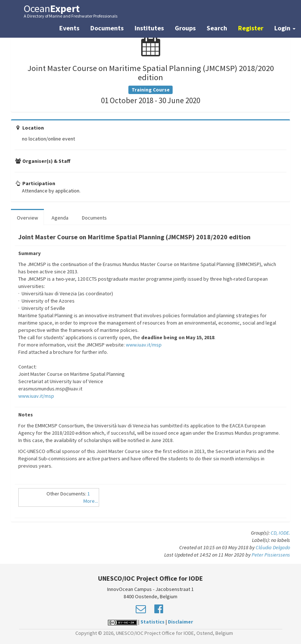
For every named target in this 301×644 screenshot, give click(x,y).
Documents (107, 28)
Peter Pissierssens (271, 555)
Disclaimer (180, 622)
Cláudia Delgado (273, 547)
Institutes (149, 28)
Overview (27, 218)
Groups (185, 28)
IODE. (284, 533)
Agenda (60, 218)
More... (91, 501)
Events (69, 28)
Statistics (153, 622)
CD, (275, 533)
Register (251, 28)
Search (217, 28)
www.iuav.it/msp (144, 345)
